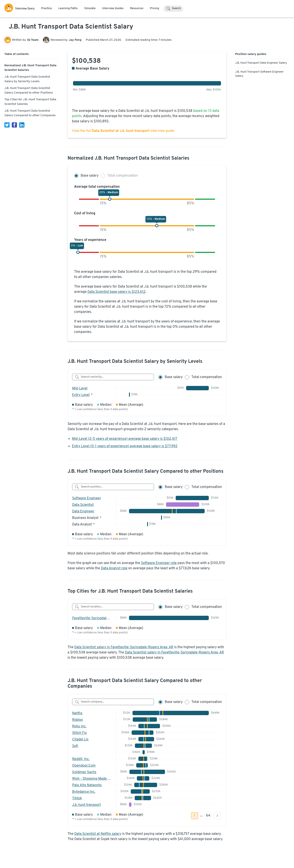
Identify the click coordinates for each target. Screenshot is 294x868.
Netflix (77, 713)
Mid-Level (80, 389)
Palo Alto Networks (87, 785)
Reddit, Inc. (81, 759)
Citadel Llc (80, 740)
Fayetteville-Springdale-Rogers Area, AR (104, 618)
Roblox (77, 720)
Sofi (75, 746)
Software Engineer (87, 498)
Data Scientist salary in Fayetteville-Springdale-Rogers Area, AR (124, 647)
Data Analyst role (114, 568)
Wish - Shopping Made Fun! (93, 779)
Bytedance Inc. (84, 792)
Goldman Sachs (84, 772)
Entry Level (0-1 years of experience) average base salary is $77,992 (125, 446)
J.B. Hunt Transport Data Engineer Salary (261, 63)
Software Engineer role (159, 563)
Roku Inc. (79, 726)
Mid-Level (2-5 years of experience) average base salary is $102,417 (125, 439)
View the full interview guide (123, 131)
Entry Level (81, 395)
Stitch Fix (79, 733)
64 (208, 816)
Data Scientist (83, 505)
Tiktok (77, 798)
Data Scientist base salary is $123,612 (116, 292)
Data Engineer (83, 512)
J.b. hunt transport (87, 805)
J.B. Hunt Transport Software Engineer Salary (259, 74)
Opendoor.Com (84, 766)
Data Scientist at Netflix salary (98, 834)
